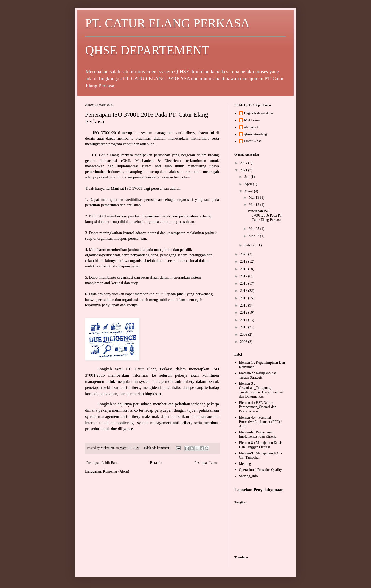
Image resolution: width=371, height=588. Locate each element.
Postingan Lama (206, 463)
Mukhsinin (252, 120)
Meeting (245, 464)
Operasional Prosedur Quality (260, 470)
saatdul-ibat (253, 141)
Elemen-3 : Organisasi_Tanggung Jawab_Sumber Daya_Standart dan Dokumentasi (261, 390)
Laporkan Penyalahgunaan (259, 490)
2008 (244, 342)
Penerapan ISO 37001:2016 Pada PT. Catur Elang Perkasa (265, 215)
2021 (244, 170)
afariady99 (252, 127)
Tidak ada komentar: (157, 448)
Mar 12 (254, 205)
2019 (244, 262)
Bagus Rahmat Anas (259, 113)
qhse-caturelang (256, 134)
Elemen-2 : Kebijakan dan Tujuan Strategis (258, 375)
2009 (244, 334)
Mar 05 (254, 229)
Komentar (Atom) (116, 471)
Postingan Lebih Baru (102, 463)
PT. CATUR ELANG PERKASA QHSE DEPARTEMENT (185, 37)
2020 (244, 254)
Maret (249, 191)
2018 (244, 269)
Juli (247, 177)
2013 (244, 305)
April (248, 184)
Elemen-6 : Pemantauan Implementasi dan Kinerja (258, 434)
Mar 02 (254, 236)
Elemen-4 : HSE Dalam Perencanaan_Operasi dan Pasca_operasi (258, 407)
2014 (244, 298)
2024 (244, 163)
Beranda (156, 463)
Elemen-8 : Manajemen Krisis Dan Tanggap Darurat (261, 445)
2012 (244, 313)
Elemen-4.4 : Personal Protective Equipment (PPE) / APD (260, 422)
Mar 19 (254, 198)
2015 (244, 291)
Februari (251, 245)
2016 (244, 283)
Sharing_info (248, 476)
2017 (244, 276)
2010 (244, 327)
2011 (244, 320)
